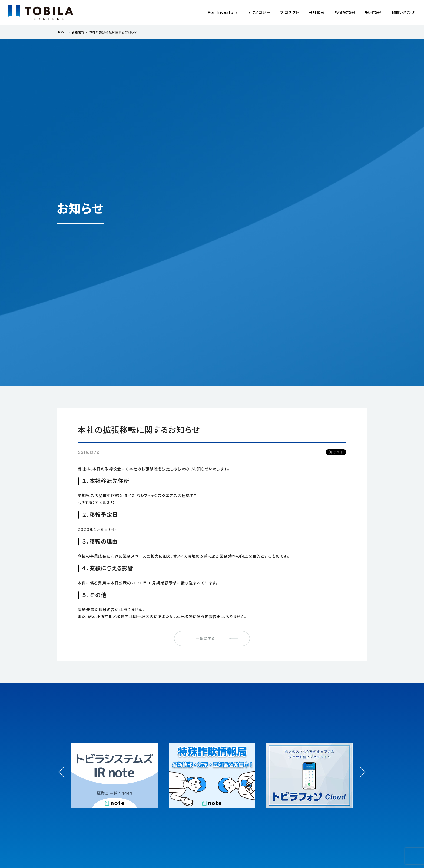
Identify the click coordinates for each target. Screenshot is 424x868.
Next (360, 767)
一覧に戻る (205, 638)
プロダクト (290, 12)
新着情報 (78, 32)
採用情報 (373, 12)
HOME (62, 32)
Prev (64, 777)
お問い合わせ (403, 12)
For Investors (223, 12)
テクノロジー (259, 12)
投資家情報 (345, 12)
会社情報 (317, 12)
